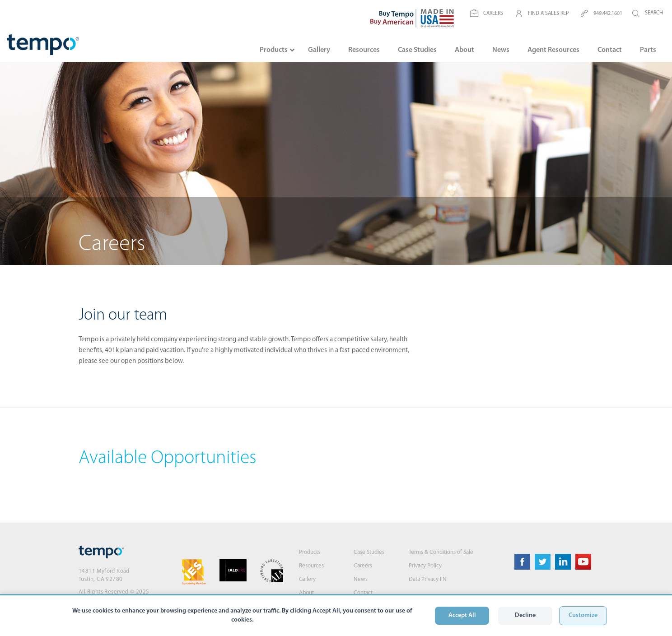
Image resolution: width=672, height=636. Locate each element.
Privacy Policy (425, 566)
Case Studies (369, 552)
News (361, 579)
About (306, 593)
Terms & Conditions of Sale (441, 552)
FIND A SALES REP (541, 14)
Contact (363, 593)
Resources (311, 566)
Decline (525, 615)
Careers (363, 566)
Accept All (462, 615)
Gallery (307, 579)
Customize (583, 615)
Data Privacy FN (428, 579)
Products (310, 552)
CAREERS (486, 14)
